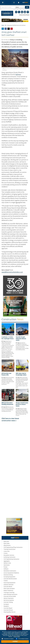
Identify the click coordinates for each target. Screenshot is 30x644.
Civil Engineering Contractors (11, 559)
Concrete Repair (8, 608)
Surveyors (6, 604)
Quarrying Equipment (10, 583)
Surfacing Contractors (10, 557)
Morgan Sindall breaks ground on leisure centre (22, 404)
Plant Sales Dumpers (9, 588)
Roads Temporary (8, 590)
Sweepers (6, 606)
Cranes (6, 553)
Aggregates (7, 561)
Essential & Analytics (8, 639)
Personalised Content (22, 639)
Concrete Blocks (8, 587)
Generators (7, 565)
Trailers (6, 581)
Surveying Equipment (9, 577)
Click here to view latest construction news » (10, 419)
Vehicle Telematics (9, 598)
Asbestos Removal (9, 585)
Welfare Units (7, 563)
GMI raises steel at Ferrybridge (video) (21, 374)
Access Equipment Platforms (11, 573)
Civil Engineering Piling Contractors (13, 547)
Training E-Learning (9, 592)
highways (18, 74)
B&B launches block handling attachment (7, 404)
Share (3, 29)
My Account (19, 3)
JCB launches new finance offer (6, 374)
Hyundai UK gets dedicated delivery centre (21, 339)
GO (27, 7)
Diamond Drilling (8, 575)
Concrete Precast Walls (10, 596)
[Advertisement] (15, 470)
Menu (3, 3)
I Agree (15, 641)
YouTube (25, 12)
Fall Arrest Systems (9, 600)
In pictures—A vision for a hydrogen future (8, 338)
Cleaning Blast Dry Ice (10, 612)
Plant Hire (6, 541)
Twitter (19, 12)
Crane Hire (7, 551)
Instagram (16, 12)
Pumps (6, 567)
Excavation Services (9, 555)
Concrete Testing (8, 602)
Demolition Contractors (10, 571)
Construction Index (7, 13)
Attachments (7, 545)
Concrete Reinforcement (10, 579)
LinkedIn (22, 12)
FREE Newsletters (14, 3)
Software (6, 569)
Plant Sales (7, 543)
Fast (25, 2)
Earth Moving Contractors (11, 594)
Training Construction (10, 549)
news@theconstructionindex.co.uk (12, 272)
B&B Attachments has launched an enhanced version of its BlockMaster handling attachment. (8, 409)
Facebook (28, 12)
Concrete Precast (8, 610)
